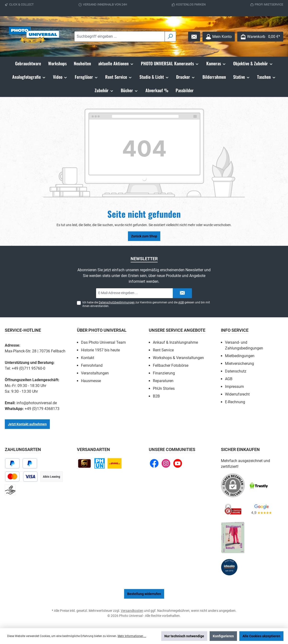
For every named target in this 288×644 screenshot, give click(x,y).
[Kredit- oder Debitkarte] (21, 477)
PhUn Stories (164, 388)
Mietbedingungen (240, 356)
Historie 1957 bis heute (100, 350)
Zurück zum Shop (144, 236)
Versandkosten (132, 611)
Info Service (235, 330)
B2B (156, 396)
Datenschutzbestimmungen (117, 302)
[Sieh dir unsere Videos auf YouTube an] (178, 463)
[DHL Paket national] (115, 463)
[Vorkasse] (10, 490)
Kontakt (88, 358)
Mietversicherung (239, 364)
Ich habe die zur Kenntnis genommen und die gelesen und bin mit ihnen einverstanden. (146, 304)
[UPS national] (84, 463)
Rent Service (163, 350)
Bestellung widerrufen (144, 594)
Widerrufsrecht (237, 394)
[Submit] (182, 293)
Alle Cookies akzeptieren (261, 636)
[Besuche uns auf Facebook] (154, 463)
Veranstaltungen (95, 373)
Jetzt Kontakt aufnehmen (27, 424)
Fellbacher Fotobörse (171, 365)
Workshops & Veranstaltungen (178, 358)
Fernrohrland (92, 365)
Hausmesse (91, 381)
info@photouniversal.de (37, 403)
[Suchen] (170, 36)
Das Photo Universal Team (103, 342)
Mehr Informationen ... (132, 636)
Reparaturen (163, 381)
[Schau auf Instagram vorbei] (166, 463)
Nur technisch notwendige (184, 636)
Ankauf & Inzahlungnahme (175, 342)
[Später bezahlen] (30, 463)
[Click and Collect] (100, 463)
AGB (181, 302)
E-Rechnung (235, 402)
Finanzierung (164, 373)
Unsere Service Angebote (177, 330)
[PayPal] (12, 463)
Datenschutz (236, 371)
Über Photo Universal (102, 330)
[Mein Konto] (219, 37)
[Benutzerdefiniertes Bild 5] (233, 538)
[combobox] (120, 36)
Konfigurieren (223, 636)
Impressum (234, 387)
